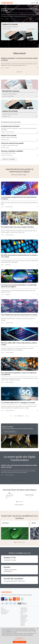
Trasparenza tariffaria (24, 616)
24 (23, 416)
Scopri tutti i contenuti (9, 159)
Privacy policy (23, 623)
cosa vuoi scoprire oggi (18, 175)
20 (15, 416)
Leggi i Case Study (19, 505)
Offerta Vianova (4, 610)
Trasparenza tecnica (24, 615)
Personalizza (19, 638)
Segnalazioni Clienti (24, 617)
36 (26, 416)
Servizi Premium (23, 621)
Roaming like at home (24, 620)
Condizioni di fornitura (24, 610)
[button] (18, 72)
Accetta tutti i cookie (19, 642)
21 (17, 416)
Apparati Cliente (23, 619)
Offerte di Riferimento (24, 611)
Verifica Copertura (4, 614)
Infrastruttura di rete (4, 612)
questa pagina (9, 631)
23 (21, 416)
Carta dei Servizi (23, 612)
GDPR (21, 614)
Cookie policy (23, 624)
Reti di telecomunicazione (5, 611)
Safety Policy (23, 625)
